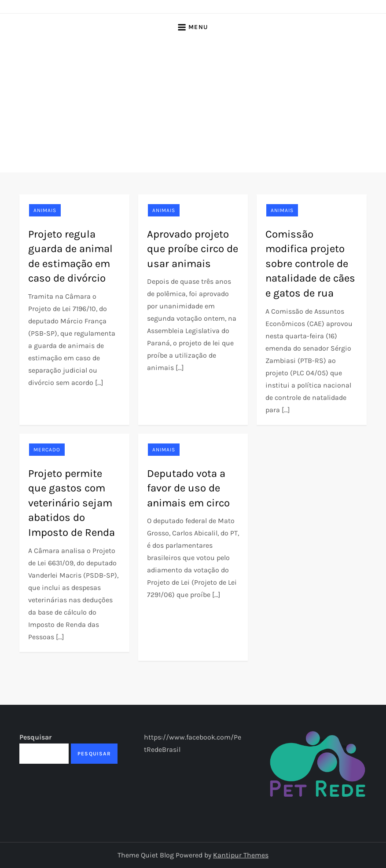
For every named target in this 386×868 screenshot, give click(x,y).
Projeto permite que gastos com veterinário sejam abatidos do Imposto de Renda (72, 503)
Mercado (47, 450)
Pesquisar (35, 737)
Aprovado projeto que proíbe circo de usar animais (193, 249)
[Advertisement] (193, 106)
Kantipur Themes (241, 855)
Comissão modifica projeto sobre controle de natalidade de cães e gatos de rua (310, 264)
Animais (45, 210)
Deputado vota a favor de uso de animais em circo (188, 488)
